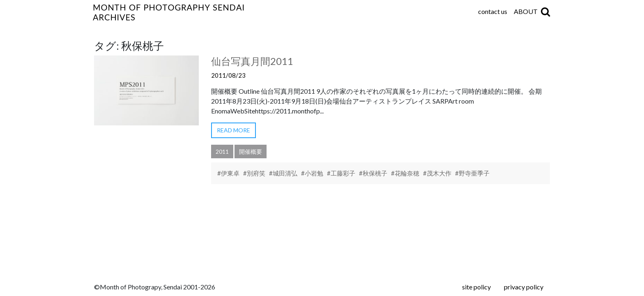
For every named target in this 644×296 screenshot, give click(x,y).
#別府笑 (254, 173)
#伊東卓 (228, 173)
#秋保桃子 (373, 173)
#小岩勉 (312, 173)
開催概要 (251, 151)
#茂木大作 (437, 173)
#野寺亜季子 (472, 173)
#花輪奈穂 (405, 173)
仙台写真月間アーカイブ (219, 13)
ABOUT (526, 11)
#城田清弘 (283, 173)
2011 (222, 151)
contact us (493, 11)
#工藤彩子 (341, 173)
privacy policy (524, 287)
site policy (476, 287)
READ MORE (233, 130)
